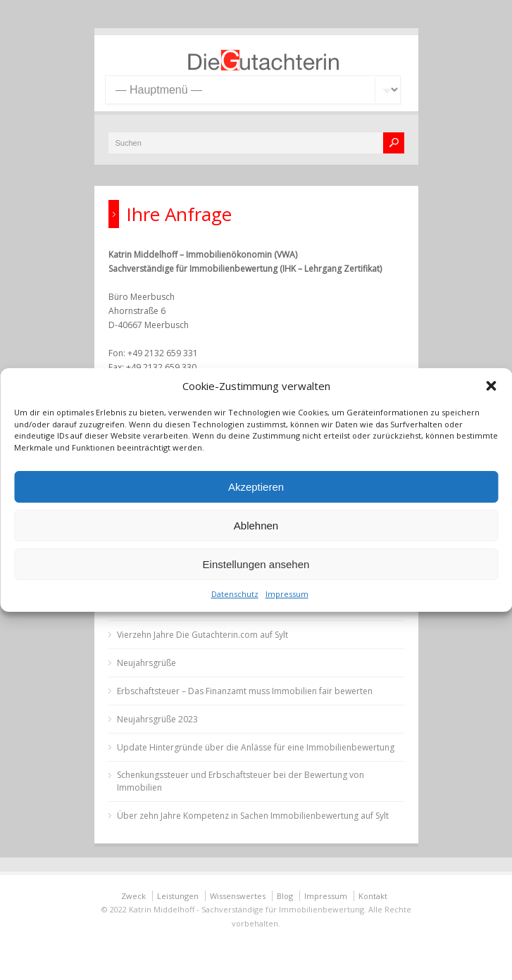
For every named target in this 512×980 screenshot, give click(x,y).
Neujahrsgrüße (146, 663)
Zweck (133, 896)
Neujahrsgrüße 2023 (157, 719)
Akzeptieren (256, 487)
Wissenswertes (238, 896)
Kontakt (373, 896)
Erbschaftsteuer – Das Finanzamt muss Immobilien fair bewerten (245, 691)
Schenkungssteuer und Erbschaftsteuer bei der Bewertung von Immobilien (241, 781)
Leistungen (178, 896)
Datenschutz (235, 594)
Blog (285, 896)
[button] (491, 386)
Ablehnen (256, 526)
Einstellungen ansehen (256, 564)
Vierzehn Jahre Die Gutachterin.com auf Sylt (202, 635)
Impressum (287, 594)
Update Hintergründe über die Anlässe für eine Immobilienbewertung (256, 747)
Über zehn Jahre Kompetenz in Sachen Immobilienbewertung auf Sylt (253, 816)
